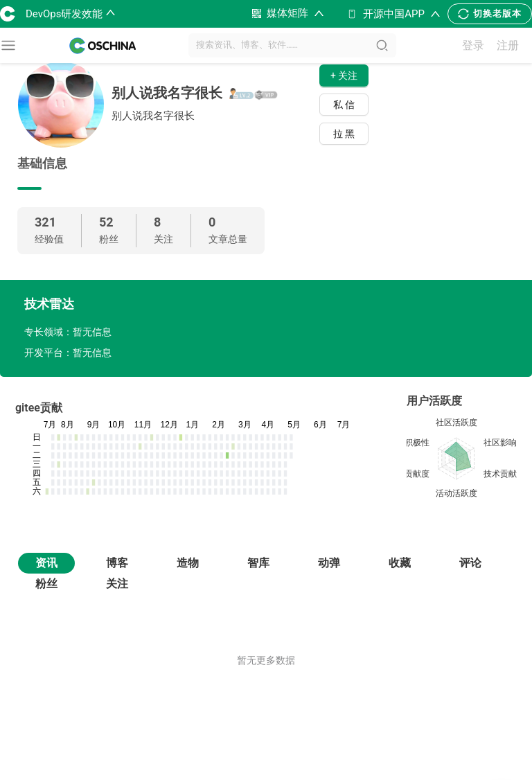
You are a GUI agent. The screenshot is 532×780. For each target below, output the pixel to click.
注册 (508, 45)
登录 (473, 45)
